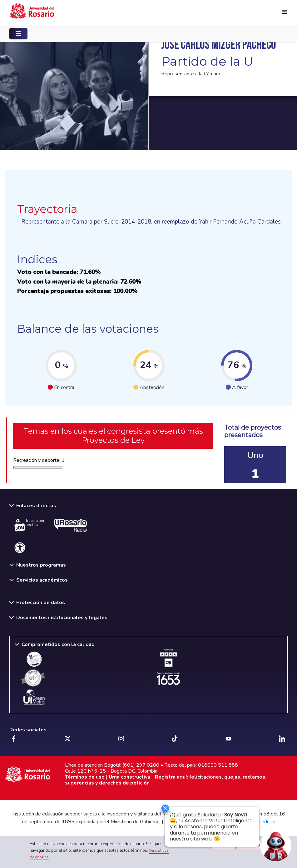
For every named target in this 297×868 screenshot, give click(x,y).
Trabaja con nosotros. (29, 525)
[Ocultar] (162, 809)
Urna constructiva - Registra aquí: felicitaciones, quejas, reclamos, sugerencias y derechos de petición (166, 780)
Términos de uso (85, 777)
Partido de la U (207, 61)
